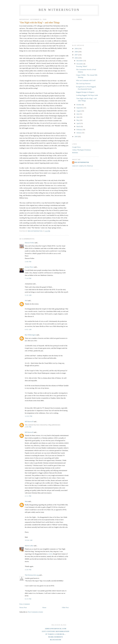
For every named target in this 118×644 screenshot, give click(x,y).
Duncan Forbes (30, 243)
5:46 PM (28, 262)
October (79, 105)
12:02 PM (29, 416)
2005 (76, 137)
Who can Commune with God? (86, 80)
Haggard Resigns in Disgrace (85, 92)
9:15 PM (28, 599)
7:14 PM (28, 278)
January (79, 133)
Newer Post (23, 607)
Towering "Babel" (82, 66)
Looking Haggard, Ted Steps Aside (87, 95)
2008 (76, 52)
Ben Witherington (59, 10)
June (78, 117)
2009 (76, 49)
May (78, 120)
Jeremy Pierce (29, 267)
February (80, 130)
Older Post (65, 607)
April (78, 123)
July (78, 114)
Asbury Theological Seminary (82, 150)
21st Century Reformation (56, 631)
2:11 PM (28, 496)
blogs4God (56, 640)
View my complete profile (83, 166)
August (79, 111)
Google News (76, 147)
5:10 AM (28, 295)
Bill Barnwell (29, 422)
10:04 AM (29, 540)
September (80, 108)
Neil (26, 301)
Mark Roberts (56, 637)
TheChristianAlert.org (32, 575)
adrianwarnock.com (56, 629)
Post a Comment (25, 604)
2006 (76, 58)
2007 (76, 55)
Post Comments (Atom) (35, 612)
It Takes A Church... (56, 634)
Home (44, 607)
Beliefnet (75, 153)
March (79, 126)
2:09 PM (28, 427)
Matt (26, 501)
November (80, 64)
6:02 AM (28, 329)
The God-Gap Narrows (83, 84)
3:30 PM (28, 570)
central (50, 554)
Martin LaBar (29, 546)
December (80, 61)
